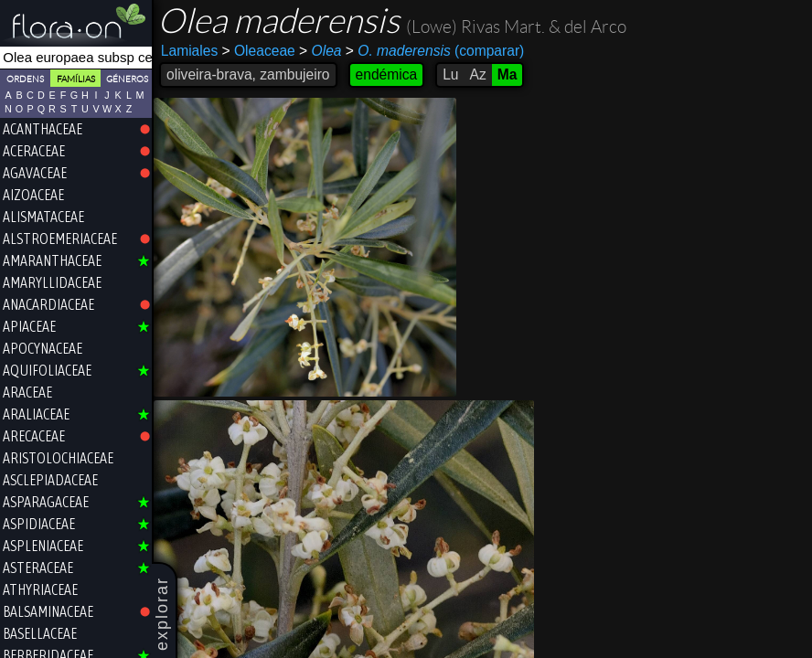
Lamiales (189, 51)
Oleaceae (259, 51)
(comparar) (435, 51)
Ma (507, 74)
